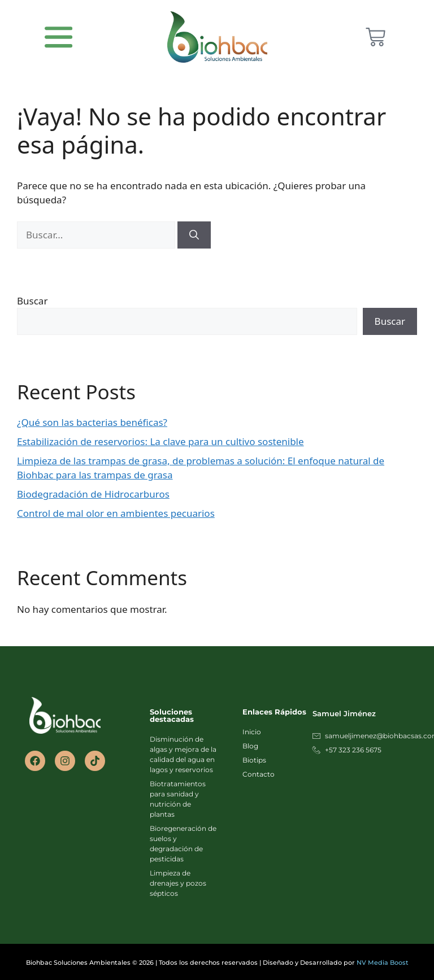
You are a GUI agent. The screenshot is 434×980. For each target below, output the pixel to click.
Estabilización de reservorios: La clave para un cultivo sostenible (160, 441)
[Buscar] (194, 235)
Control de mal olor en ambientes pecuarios (116, 513)
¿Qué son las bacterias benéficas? (92, 422)
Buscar (32, 301)
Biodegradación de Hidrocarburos (93, 494)
